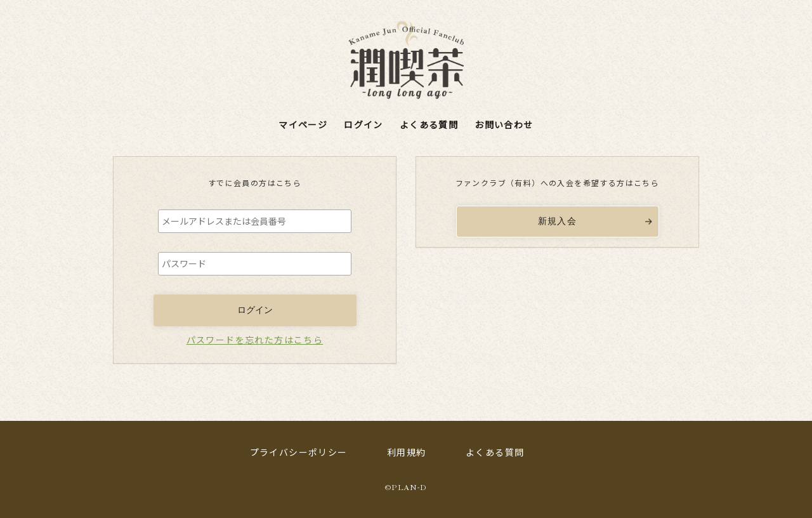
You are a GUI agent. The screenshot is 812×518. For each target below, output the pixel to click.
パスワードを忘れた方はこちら (255, 340)
